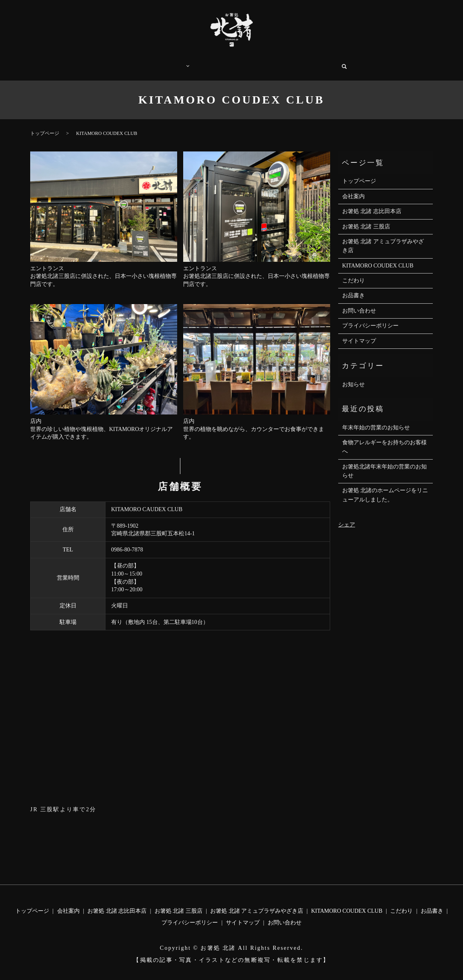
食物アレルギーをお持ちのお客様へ (384, 439)
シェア (347, 517)
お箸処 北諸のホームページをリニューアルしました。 (385, 487)
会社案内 (279, 62)
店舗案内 (171, 62)
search (351, 62)
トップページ (129, 62)
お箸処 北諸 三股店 (366, 218)
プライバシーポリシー (370, 318)
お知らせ (353, 376)
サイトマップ (359, 333)
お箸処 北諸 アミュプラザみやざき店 (383, 238)
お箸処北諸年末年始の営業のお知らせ (384, 463)
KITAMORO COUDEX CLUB (378, 258)
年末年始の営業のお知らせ (376, 420)
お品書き (243, 62)
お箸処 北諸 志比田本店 (372, 203)
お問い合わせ (320, 62)
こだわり (207, 62)
